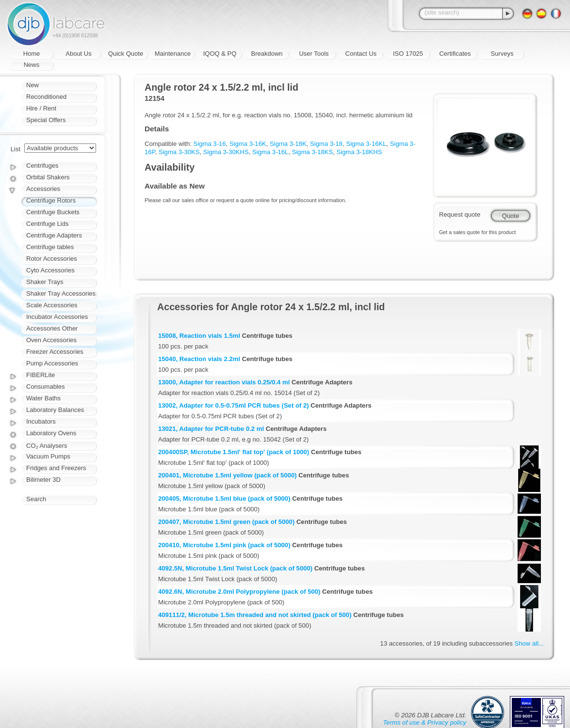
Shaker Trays (45, 282)
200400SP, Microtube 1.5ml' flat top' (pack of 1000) (234, 452)
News (32, 65)
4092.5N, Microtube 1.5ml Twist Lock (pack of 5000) (235, 568)
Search (36, 499)
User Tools (314, 54)
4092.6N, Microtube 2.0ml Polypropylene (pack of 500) (239, 592)
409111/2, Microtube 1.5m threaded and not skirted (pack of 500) (255, 615)
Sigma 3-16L (270, 152)
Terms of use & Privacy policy (425, 722)
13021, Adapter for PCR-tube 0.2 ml (211, 429)
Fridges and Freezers (56, 468)
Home (32, 54)
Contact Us (361, 54)
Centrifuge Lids (47, 224)
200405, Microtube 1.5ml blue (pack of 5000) (224, 499)
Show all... (529, 643)
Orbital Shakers (48, 177)
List (16, 149)
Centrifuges (42, 166)
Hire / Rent (41, 108)
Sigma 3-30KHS (226, 152)
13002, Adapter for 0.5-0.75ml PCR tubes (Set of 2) (234, 405)
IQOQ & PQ (220, 54)
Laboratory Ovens (51, 433)
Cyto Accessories (50, 270)
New (33, 85)
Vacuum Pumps (48, 456)
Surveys (502, 54)
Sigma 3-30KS (179, 152)
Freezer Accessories (55, 352)
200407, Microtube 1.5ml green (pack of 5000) (226, 522)
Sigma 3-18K (288, 144)
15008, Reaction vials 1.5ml (199, 336)
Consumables (46, 387)
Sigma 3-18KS (313, 152)
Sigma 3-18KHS (359, 152)
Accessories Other (52, 328)
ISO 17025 (408, 54)
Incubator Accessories (57, 317)
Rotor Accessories (52, 259)
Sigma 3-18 (326, 144)
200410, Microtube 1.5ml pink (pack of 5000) (224, 545)
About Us (78, 54)
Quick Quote (126, 54)
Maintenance (173, 54)
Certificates (455, 54)
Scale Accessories (52, 305)
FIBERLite (41, 375)
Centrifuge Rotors (51, 200)
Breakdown (267, 54)
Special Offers (46, 120)
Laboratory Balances (55, 410)
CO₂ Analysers (47, 446)
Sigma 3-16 (210, 144)
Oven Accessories (51, 340)
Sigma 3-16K (248, 144)
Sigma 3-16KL (366, 144)
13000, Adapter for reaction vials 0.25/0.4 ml (224, 382)
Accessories (43, 189)
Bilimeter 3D (43, 480)
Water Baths (43, 398)
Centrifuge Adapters (54, 235)
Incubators (41, 421)
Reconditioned (46, 97)
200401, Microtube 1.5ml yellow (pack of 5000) (228, 475)
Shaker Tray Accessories (61, 293)
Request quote (460, 214)
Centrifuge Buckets (53, 212)
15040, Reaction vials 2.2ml (199, 359)
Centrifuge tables (50, 247)
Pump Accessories (52, 363)
